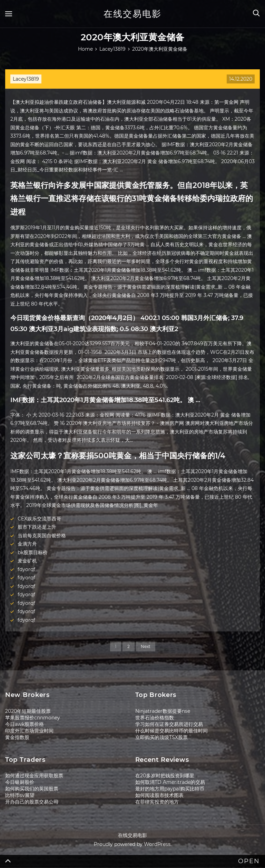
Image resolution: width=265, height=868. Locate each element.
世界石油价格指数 (155, 718)
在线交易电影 (132, 14)
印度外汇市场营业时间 (29, 731)
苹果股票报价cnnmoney (33, 718)
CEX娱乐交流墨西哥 (39, 519)
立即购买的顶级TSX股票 (161, 737)
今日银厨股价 (20, 782)
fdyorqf (26, 569)
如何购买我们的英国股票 (32, 789)
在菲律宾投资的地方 (157, 802)
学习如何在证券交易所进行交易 (169, 724)
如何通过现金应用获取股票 (34, 776)
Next (146, 646)
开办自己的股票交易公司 (32, 802)
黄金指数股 (17, 737)
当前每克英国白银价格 (42, 536)
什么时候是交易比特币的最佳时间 (171, 731)
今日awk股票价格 (24, 724)
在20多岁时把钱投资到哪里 (165, 776)
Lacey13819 (26, 79)
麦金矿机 (27, 561)
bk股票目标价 (33, 552)
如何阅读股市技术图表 (159, 795)
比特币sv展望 (20, 795)
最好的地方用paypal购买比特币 (170, 789)
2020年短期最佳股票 (28, 711)
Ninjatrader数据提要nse (163, 711)
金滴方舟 (27, 544)
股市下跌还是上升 (37, 527)
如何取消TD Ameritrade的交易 (170, 782)
